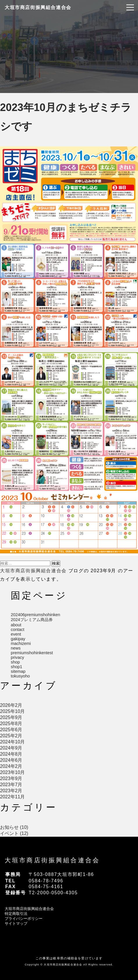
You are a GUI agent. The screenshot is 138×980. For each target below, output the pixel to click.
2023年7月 (11, 785)
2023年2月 (11, 791)
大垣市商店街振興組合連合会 (38, 7)
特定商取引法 (16, 914)
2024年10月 (12, 742)
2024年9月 (11, 748)
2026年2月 (11, 705)
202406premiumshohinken (36, 615)
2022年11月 (12, 797)
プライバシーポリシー (24, 919)
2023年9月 (11, 778)
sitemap (18, 671)
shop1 (16, 667)
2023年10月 (12, 772)
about (16, 625)
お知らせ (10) (14, 827)
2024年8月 (11, 754)
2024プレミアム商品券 (32, 620)
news (16, 648)
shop (15, 662)
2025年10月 (12, 711)
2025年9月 (11, 717)
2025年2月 (11, 736)
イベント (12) (14, 833)
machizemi (21, 643)
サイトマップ (16, 923)
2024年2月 (11, 766)
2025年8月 (11, 724)
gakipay (18, 639)
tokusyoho (20, 676)
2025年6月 (11, 730)
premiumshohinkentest (32, 653)
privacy (17, 657)
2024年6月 (11, 760)
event (16, 634)
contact (17, 630)
